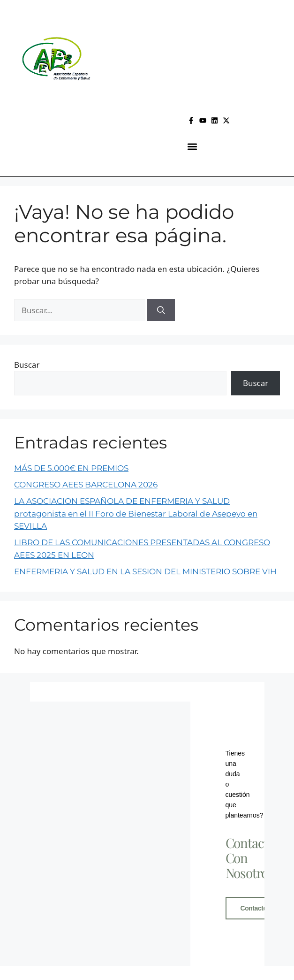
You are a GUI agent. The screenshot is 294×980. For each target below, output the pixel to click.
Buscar (27, 365)
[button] (192, 147)
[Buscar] (161, 310)
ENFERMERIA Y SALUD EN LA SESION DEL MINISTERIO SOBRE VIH (145, 571)
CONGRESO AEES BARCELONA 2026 (86, 485)
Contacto (254, 908)
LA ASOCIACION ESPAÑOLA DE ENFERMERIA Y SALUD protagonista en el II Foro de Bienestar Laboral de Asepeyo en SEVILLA (136, 513)
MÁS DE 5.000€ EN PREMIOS (71, 468)
